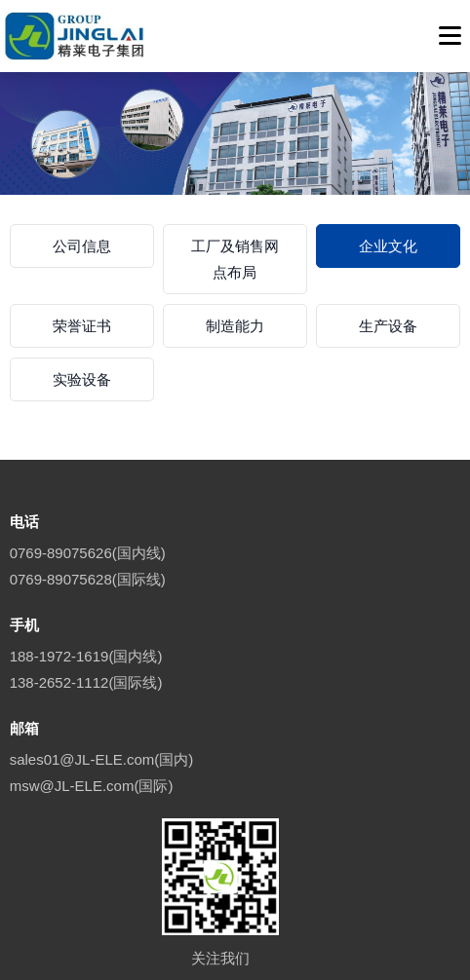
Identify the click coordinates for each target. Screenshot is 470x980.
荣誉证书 (82, 326)
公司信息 (82, 246)
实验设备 (82, 379)
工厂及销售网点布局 (235, 259)
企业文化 (388, 246)
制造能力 (235, 326)
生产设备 (388, 326)
